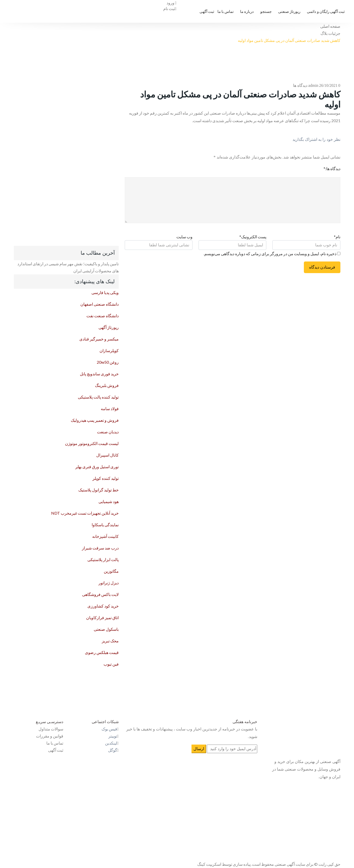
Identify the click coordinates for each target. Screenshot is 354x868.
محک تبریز (110, 641)
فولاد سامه (110, 409)
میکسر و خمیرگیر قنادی (99, 339)
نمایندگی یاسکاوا (105, 525)
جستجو (266, 11)
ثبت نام (170, 8)
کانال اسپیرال (107, 455)
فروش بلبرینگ (107, 385)
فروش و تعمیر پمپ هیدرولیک (95, 420)
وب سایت (184, 237)
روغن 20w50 (108, 362)
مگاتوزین (111, 571)
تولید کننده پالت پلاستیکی (98, 397)
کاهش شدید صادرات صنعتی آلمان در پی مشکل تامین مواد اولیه (289, 40)
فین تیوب (111, 664)
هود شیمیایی (109, 501)
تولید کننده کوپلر (106, 478)
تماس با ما (226, 11)
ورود (172, 3)
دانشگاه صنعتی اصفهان (100, 304)
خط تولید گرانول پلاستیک (99, 490)
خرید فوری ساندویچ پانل (99, 374)
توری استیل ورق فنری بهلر (97, 467)
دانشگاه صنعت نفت (103, 316)
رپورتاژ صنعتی (289, 11)
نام (337, 237)
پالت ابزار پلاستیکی (103, 559)
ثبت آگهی (207, 11)
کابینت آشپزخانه (105, 536)
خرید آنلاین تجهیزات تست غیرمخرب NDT (85, 513)
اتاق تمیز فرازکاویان (102, 617)
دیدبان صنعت (108, 432)
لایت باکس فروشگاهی (100, 594)
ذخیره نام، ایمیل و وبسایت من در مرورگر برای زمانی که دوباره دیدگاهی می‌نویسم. (270, 254)
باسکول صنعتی (106, 629)
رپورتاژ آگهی (109, 327)
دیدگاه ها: (332, 168)
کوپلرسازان (109, 350)
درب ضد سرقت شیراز (100, 548)
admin (313, 85)
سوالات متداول (51, 729)
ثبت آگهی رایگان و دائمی (326, 11)
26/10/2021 (328, 85)
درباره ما (247, 11)
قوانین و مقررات (50, 736)
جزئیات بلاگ (330, 33)
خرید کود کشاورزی (103, 606)
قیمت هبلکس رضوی (102, 652)
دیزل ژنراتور (109, 583)
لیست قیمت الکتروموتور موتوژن (92, 443)
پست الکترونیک (253, 237)
